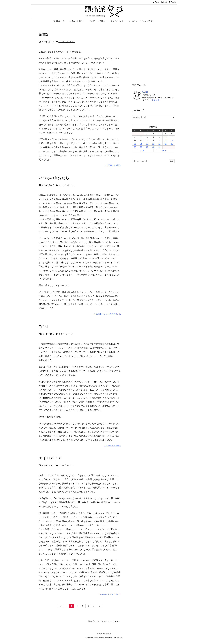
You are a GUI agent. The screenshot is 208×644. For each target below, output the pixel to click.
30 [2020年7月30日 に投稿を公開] (153, 147)
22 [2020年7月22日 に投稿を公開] (147, 144)
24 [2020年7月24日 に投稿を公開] (159, 144)
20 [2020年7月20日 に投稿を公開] (135, 144)
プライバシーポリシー (110, 621)
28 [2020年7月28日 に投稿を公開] (141, 147)
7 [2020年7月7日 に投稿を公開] (141, 137)
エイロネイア (50, 458)
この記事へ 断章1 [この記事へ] (113, 446)
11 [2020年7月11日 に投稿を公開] (165, 137)
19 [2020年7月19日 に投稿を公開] (172, 141)
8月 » (164, 150)
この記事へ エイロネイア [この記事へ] (109, 594)
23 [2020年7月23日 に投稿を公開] (153, 144)
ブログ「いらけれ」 (67, 42)
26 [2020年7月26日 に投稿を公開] (172, 144)
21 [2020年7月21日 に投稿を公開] (141, 144)
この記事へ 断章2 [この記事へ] (113, 165)
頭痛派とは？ (94, 621)
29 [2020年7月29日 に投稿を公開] (147, 147)
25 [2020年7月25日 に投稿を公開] (165, 144)
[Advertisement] (154, 57)
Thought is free (117, 637)
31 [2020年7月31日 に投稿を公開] (159, 147)
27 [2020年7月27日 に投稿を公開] (135, 147)
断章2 (44, 34)
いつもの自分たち (54, 178)
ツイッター (156, 100)
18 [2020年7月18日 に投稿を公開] (165, 141)
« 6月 (143, 150)
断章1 (44, 327)
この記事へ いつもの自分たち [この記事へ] (107, 314)
